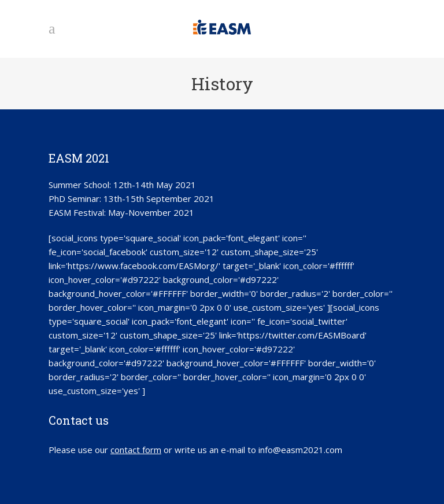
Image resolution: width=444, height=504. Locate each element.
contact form (136, 450)
